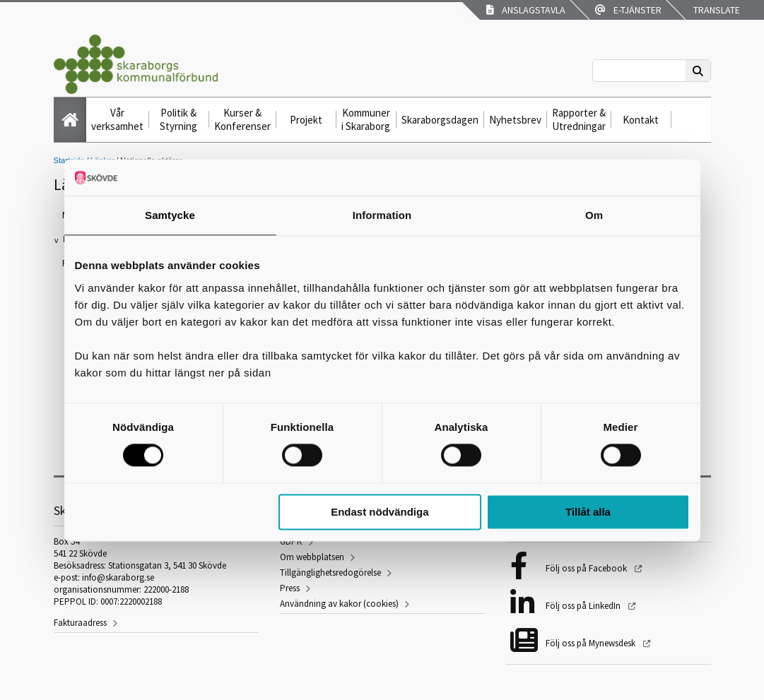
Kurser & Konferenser (242, 119)
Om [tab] (594, 215)
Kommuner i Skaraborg (366, 119)
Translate (716, 10)
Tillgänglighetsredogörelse (330, 573)
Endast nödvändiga (380, 512)
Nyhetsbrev (515, 120)
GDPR (291, 541)
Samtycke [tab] (170, 215)
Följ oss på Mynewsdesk (592, 643)
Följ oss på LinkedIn (584, 606)
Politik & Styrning (178, 119)
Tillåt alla (588, 512)
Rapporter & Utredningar (579, 119)
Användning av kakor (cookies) (339, 604)
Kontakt (641, 120)
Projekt (306, 120)
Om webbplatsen (312, 557)
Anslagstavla (526, 10)
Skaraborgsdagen (440, 120)
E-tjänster (628, 10)
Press (290, 588)
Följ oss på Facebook (587, 568)
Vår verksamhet (117, 119)
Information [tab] (382, 215)
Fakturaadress (80, 623)
